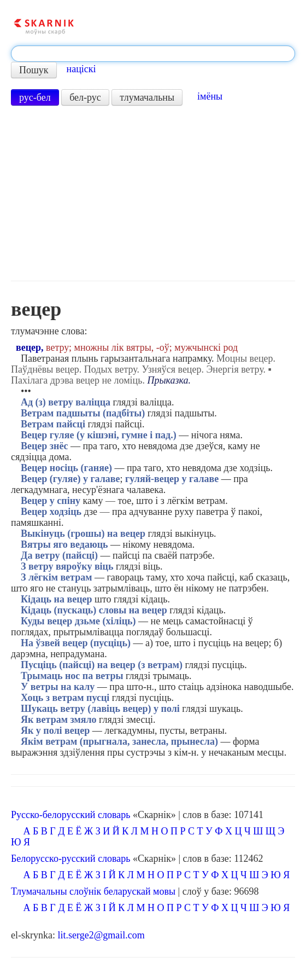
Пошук (34, 70)
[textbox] (153, 54)
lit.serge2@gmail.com (101, 935)
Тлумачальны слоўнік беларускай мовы (93, 891)
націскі (81, 69)
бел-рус (85, 97)
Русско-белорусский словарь (70, 815)
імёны (210, 96)
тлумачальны (147, 97)
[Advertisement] (153, 193)
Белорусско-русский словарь (71, 859)
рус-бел (35, 97)
